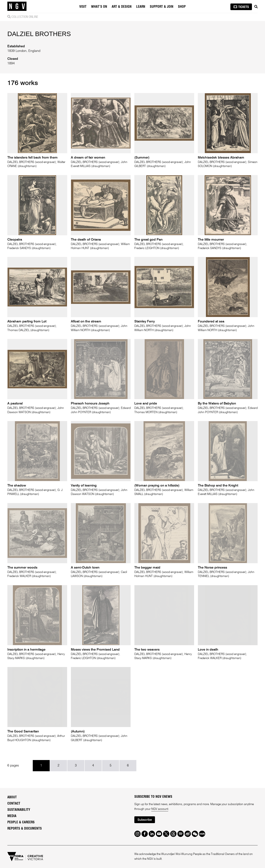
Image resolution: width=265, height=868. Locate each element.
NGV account (160, 809)
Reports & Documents (25, 829)
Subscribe (145, 820)
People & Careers (21, 822)
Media (12, 816)
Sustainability (19, 810)
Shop (182, 7)
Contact (14, 804)
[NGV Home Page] (17, 6)
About (12, 797)
